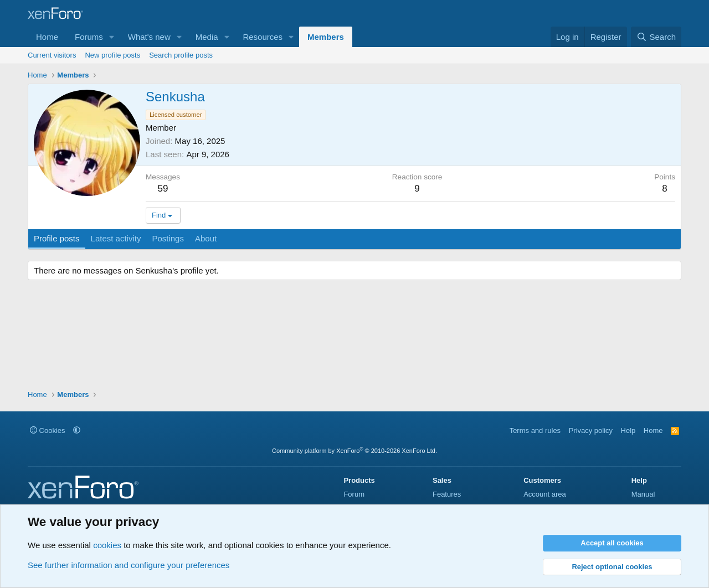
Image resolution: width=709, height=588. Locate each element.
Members (326, 37)
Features (447, 494)
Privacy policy (591, 430)
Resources (263, 37)
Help (628, 430)
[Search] (656, 37)
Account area (545, 494)
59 (163, 189)
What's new (149, 37)
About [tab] (206, 238)
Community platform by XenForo (354, 451)
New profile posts (112, 55)
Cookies (48, 430)
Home (47, 37)
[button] (112, 37)
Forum (354, 494)
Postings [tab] (168, 238)
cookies (107, 545)
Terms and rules (535, 430)
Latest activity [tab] (116, 238)
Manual (643, 494)
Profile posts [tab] (57, 238)
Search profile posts (181, 55)
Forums (89, 37)
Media (207, 37)
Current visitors (52, 55)
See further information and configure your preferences (129, 565)
